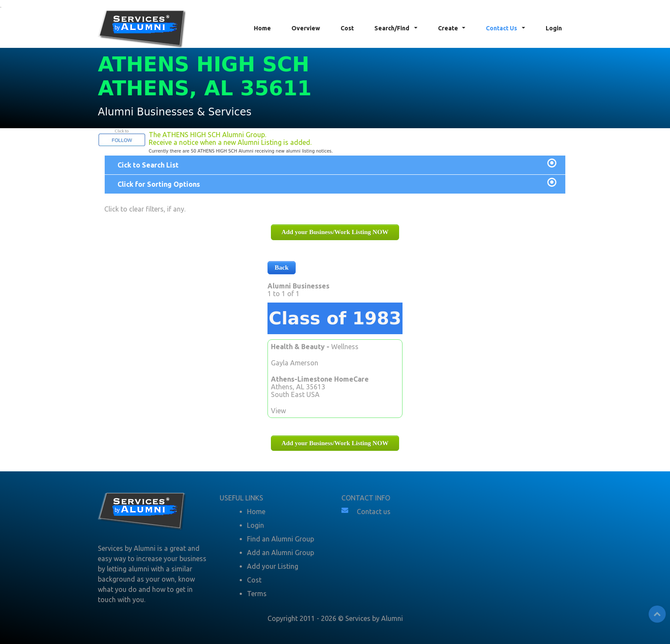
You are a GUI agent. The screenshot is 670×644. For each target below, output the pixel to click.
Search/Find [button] (392, 28)
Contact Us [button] (502, 28)
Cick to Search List (148, 165)
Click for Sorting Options (159, 184)
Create (448, 28)
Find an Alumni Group (281, 539)
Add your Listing (273, 566)
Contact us (374, 512)
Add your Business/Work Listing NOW (335, 232)
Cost (347, 28)
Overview (306, 28)
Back (282, 268)
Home (262, 28)
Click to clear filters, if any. (145, 209)
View (278, 411)
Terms (257, 594)
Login (554, 28)
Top (657, 614)
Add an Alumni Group (281, 553)
